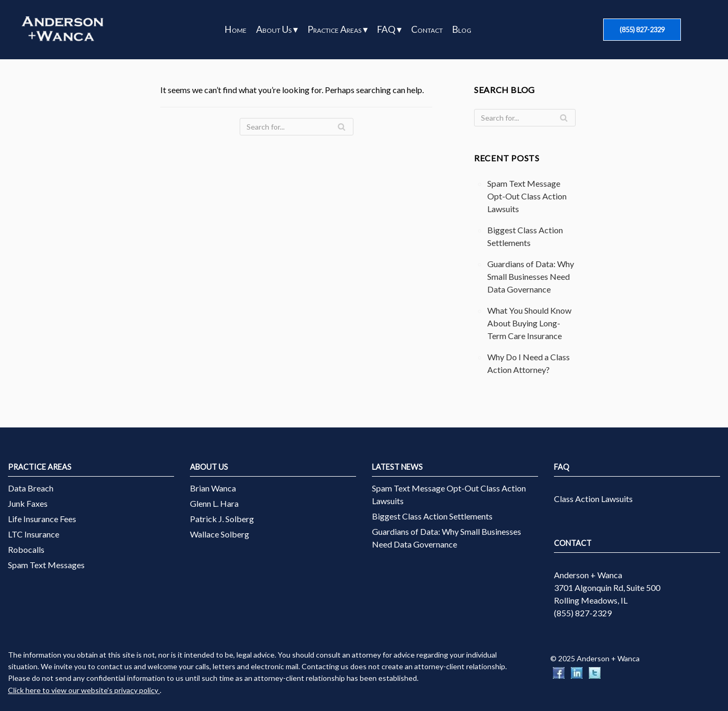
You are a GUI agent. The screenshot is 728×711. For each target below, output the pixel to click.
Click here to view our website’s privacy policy (84, 690)
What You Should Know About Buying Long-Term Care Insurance (529, 323)
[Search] (297, 127)
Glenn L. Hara (214, 503)
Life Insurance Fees (42, 519)
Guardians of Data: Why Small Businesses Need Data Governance (531, 276)
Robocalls (26, 549)
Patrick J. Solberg (222, 519)
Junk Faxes (28, 503)
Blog (462, 29)
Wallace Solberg (220, 534)
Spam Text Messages (46, 565)
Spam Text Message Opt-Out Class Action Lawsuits (527, 196)
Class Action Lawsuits (593, 499)
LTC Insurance (34, 534)
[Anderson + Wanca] (62, 30)
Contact (427, 29)
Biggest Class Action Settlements (432, 516)
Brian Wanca (213, 488)
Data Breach (31, 488)
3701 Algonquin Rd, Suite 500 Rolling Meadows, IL (607, 594)
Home (235, 29)
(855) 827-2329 (642, 30)
